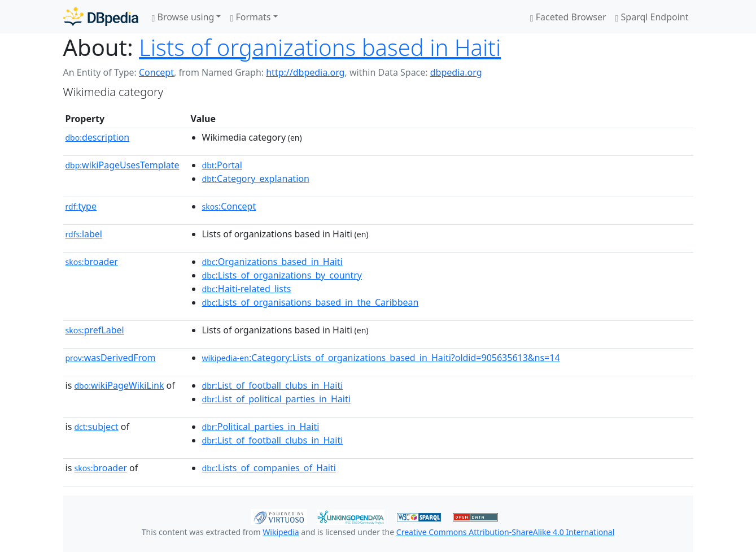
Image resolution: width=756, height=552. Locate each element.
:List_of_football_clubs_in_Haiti (273, 385)
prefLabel (95, 330)
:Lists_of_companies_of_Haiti (269, 468)
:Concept (229, 206)
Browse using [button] (183, 17)
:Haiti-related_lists (247, 289)
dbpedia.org (456, 72)
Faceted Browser (568, 17)
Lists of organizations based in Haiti (320, 47)
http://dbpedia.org (305, 72)
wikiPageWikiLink (119, 385)
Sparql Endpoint (652, 17)
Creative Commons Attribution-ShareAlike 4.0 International (505, 532)
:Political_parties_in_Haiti (261, 427)
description (98, 137)
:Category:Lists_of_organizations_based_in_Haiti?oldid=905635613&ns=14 (381, 358)
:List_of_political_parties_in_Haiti (276, 399)
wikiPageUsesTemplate (123, 165)
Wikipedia (281, 532)
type (81, 206)
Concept (156, 72)
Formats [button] (250, 17)
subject (96, 427)
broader (92, 262)
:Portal (222, 165)
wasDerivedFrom (111, 358)
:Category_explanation (256, 179)
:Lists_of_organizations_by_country (282, 275)
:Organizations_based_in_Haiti (272, 262)
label (84, 234)
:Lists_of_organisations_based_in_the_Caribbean (311, 302)
